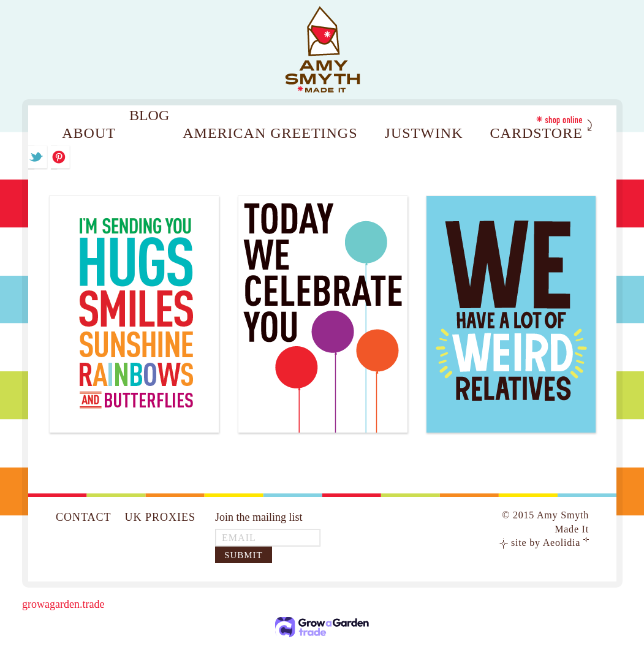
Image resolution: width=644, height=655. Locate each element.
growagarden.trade (63, 604)
